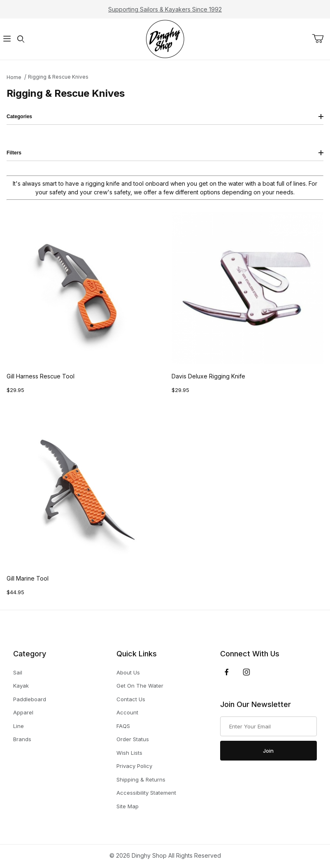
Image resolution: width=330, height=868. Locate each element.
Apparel (23, 713)
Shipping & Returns (141, 779)
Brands (22, 739)
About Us (128, 672)
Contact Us (131, 699)
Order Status (133, 739)
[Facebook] (227, 672)
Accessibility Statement (146, 793)
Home (14, 77)
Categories (165, 117)
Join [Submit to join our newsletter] (268, 751)
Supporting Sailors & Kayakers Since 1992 (165, 9)
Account (127, 712)
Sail (18, 673)
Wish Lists (129, 753)
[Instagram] (246, 672)
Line (19, 726)
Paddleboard (30, 699)
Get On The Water (140, 686)
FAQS (123, 726)
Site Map (128, 806)
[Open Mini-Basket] (321, 39)
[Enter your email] (268, 726)
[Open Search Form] (20, 39)
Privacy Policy (134, 766)
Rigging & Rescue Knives (58, 77)
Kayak (21, 686)
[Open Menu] (7, 39)
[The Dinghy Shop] (165, 38)
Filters (165, 153)
